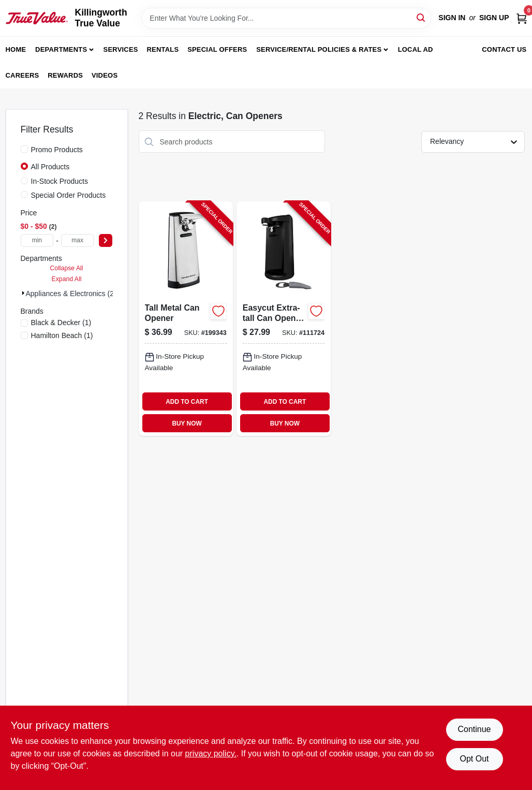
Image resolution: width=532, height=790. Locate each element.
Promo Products (57, 150)
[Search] (422, 17)
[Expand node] (23, 293)
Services (121, 49)
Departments (61, 49)
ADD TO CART (187, 402)
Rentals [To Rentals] (163, 49)
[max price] (78, 240)
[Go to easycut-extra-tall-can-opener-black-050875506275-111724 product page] (284, 319)
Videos (105, 75)
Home (16, 49)
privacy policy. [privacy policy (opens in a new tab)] (211, 754)
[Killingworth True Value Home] (37, 18)
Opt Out (474, 759)
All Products (50, 167)
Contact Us (504, 49)
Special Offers (217, 49)
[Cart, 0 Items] (522, 18)
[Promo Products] (24, 149)
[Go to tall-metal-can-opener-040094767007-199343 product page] (186, 319)
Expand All (67, 279)
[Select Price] (106, 240)
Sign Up (494, 18)
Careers (23, 75)
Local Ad (416, 49)
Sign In (452, 18)
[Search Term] (286, 18)
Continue (474, 729)
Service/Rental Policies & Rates (319, 49)
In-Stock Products (60, 181)
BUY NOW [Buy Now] (187, 423)
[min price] (37, 240)
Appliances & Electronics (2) (71, 294)
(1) (61, 323)
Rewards (65, 75)
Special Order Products (69, 195)
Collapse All (66, 268)
